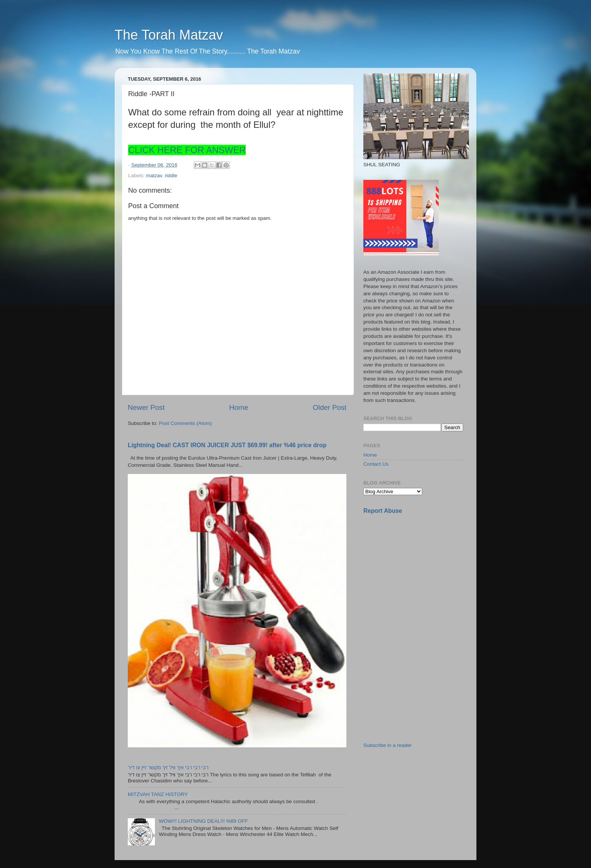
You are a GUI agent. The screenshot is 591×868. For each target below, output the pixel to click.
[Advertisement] (420, 574)
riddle (171, 176)
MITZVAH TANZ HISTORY (158, 794)
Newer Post (146, 407)
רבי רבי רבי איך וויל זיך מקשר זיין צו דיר (168, 768)
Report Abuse (383, 511)
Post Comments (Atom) (185, 423)
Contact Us (376, 464)
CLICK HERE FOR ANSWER (187, 150)
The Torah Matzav (169, 35)
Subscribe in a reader (387, 745)
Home (239, 407)
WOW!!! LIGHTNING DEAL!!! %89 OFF (203, 821)
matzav (154, 176)
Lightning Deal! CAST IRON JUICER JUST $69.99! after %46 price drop (227, 445)
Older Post (330, 407)
